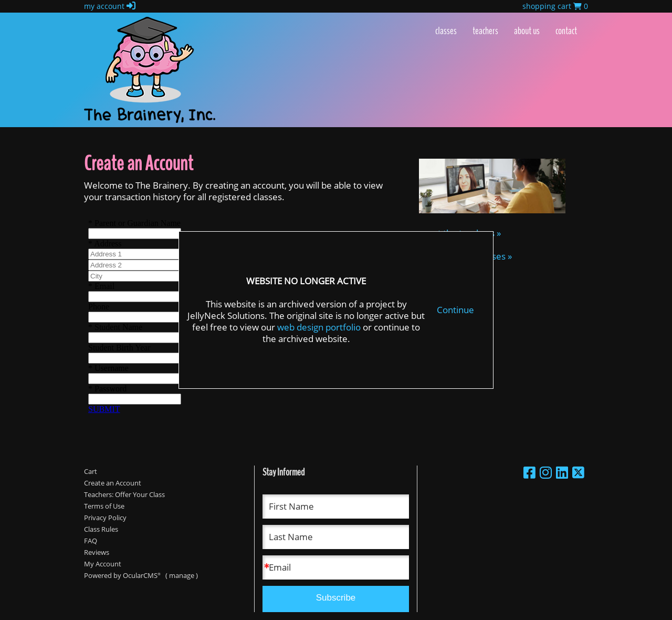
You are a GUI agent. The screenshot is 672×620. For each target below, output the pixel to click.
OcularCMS (142, 575)
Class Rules (101, 529)
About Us (527, 31)
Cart (91, 471)
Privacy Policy (105, 518)
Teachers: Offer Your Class (124, 494)
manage (182, 575)
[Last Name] (336, 537)
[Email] (336, 567)
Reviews (97, 552)
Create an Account (113, 483)
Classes (446, 31)
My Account (103, 564)
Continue (455, 310)
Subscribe (336, 598)
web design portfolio (319, 327)
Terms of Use (104, 506)
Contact (566, 31)
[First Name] (336, 507)
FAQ (91, 541)
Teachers (485, 31)
